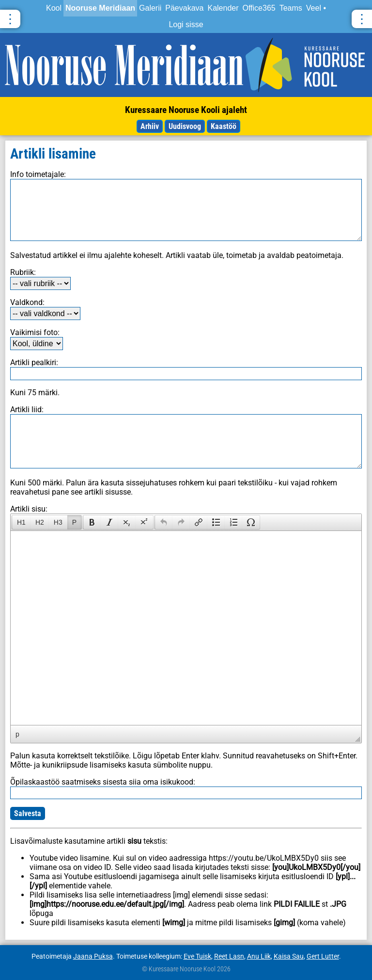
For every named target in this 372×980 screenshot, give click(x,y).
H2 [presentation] (40, 522)
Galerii (150, 8)
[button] (21, 522)
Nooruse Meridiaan (100, 8)
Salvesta (28, 813)
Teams (291, 8)
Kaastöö (224, 126)
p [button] (17, 734)
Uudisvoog (185, 126)
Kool (54, 8)
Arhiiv (150, 126)
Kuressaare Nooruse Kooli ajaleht (186, 110)
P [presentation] (74, 522)
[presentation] (92, 522)
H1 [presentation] (21, 522)
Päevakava (184, 8)
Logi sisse (186, 24)
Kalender (223, 8)
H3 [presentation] (58, 522)
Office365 (259, 8)
